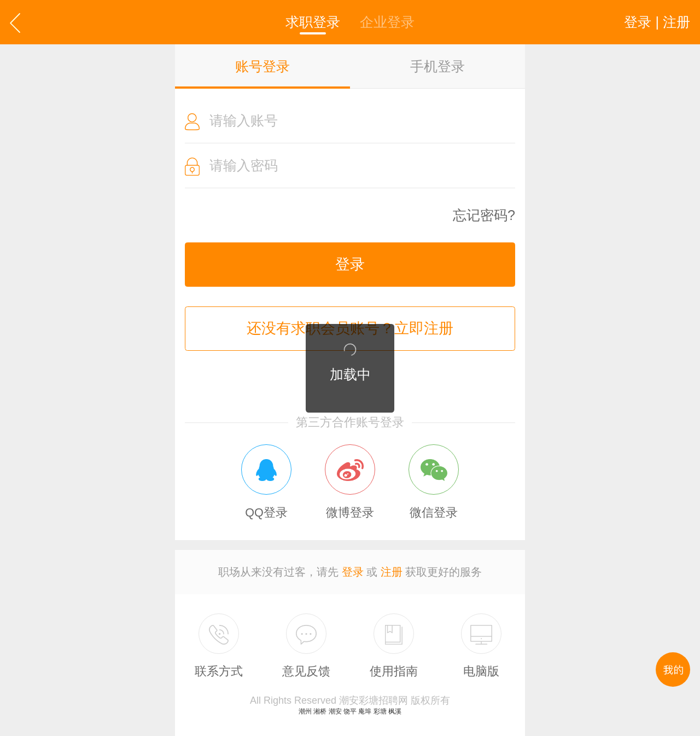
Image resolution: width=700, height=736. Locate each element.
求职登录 (313, 22)
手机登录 (437, 66)
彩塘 (380, 711)
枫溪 (395, 711)
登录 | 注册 (657, 22)
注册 (392, 572)
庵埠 (365, 711)
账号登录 (262, 66)
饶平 (350, 711)
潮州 (305, 711)
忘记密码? (484, 215)
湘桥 (320, 711)
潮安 (335, 711)
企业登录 (387, 22)
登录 (350, 264)
